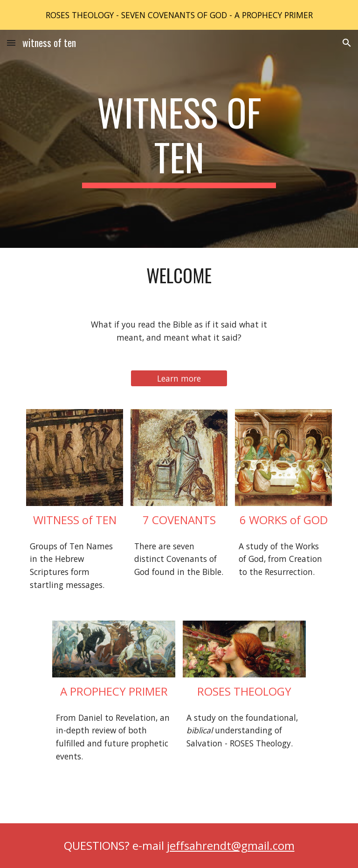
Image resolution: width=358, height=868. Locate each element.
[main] (179, 139)
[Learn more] (179, 379)
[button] (11, 43)
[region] (179, 15)
